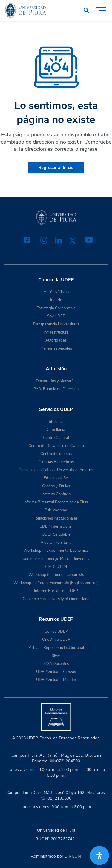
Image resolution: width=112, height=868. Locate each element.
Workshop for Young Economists (56, 575)
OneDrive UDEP (56, 640)
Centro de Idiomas (56, 454)
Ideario (56, 300)
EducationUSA (56, 478)
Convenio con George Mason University (56, 559)
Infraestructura (56, 332)
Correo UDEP (56, 632)
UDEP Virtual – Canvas (56, 672)
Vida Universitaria (56, 543)
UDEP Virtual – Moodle (56, 680)
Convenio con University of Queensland (56, 599)
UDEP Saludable (56, 534)
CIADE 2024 (56, 567)
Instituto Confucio (56, 494)
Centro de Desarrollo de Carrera (56, 446)
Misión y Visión (56, 292)
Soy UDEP (56, 316)
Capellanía (56, 430)
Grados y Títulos (56, 486)
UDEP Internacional (56, 526)
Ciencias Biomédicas (56, 462)
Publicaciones (56, 510)
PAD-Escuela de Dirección (56, 389)
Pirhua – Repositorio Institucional (56, 648)
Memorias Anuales (56, 348)
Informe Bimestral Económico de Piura (56, 502)
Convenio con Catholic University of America (56, 470)
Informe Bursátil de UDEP (56, 591)
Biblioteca (56, 422)
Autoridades (56, 340)
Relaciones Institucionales (56, 518)
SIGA (56, 656)
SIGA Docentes (56, 664)
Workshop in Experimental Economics (56, 551)
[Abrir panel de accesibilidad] (99, 855)
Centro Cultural (56, 438)
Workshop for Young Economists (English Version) (56, 583)
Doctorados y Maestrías (56, 381)
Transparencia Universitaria (56, 324)
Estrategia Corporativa (56, 308)
